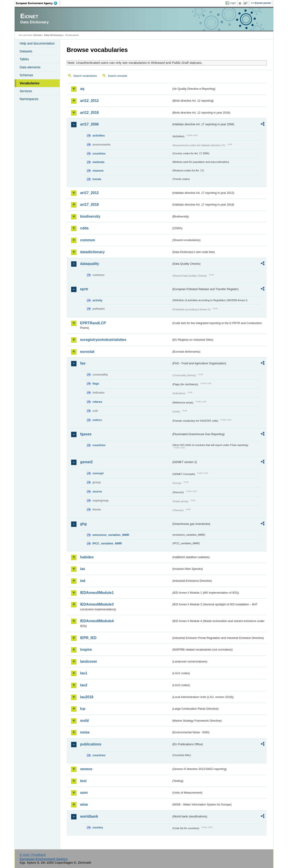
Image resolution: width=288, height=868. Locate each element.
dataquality (90, 264)
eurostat (87, 352)
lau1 (84, 673)
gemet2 (86, 462)
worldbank (89, 816)
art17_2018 (89, 205)
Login (233, 3)
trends (97, 179)
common (88, 240)
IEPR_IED (88, 638)
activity (97, 300)
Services (26, 91)
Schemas (26, 75)
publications (91, 744)
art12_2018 (89, 113)
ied (83, 581)
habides (87, 557)
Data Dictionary (53, 35)
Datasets (26, 51)
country (98, 827)
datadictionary (92, 252)
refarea (97, 402)
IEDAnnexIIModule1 (97, 593)
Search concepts (117, 76)
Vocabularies (30, 83)
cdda (84, 228)
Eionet (37, 35)
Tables (24, 59)
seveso (86, 769)
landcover (89, 661)
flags (96, 384)
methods (98, 162)
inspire (86, 650)
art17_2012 (89, 193)
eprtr (84, 289)
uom (84, 793)
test (83, 781)
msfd (84, 721)
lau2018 (87, 697)
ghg (83, 524)
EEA (38, 3)
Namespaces (29, 99)
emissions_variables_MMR (111, 535)
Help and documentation (37, 43)
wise (84, 804)
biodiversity (90, 216)
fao (83, 363)
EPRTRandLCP (93, 323)
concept (98, 473)
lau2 (84, 685)
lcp (83, 709)
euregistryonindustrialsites (103, 340)
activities (99, 135)
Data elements (30, 67)
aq (82, 89)
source (97, 491)
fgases (86, 434)
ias (83, 569)
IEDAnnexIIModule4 (97, 621)
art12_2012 (89, 101)
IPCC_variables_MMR (107, 543)
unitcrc (97, 420)
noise (85, 732)
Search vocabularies (85, 76)
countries (99, 153)
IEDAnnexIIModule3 (97, 604)
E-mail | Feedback (33, 855)
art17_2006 (89, 124)
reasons (98, 171)
